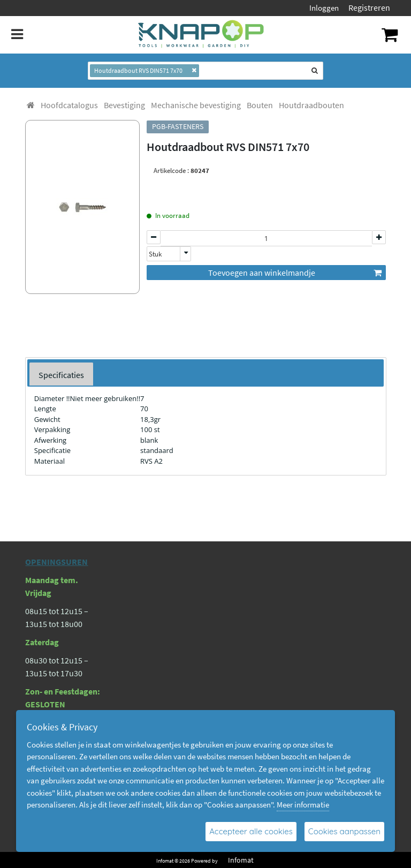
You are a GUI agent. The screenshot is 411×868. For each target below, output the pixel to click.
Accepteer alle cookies (251, 831)
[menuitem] (69, 105)
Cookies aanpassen (344, 831)
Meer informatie (303, 805)
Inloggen (324, 8)
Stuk (155, 254)
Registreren (369, 7)
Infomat (241, 860)
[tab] (61, 374)
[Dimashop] (201, 35)
